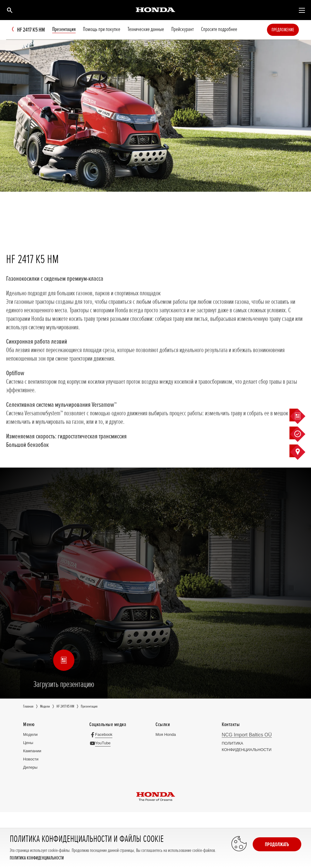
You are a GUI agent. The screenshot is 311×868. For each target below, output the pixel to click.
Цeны (28, 743)
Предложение (292, 30)
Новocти (31, 759)
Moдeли (30, 734)
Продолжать (277, 844)
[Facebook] (103, 734)
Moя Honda (166, 734)
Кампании (32, 751)
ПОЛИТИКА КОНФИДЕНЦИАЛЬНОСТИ (37, 858)
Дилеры (30, 767)
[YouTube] (102, 743)
